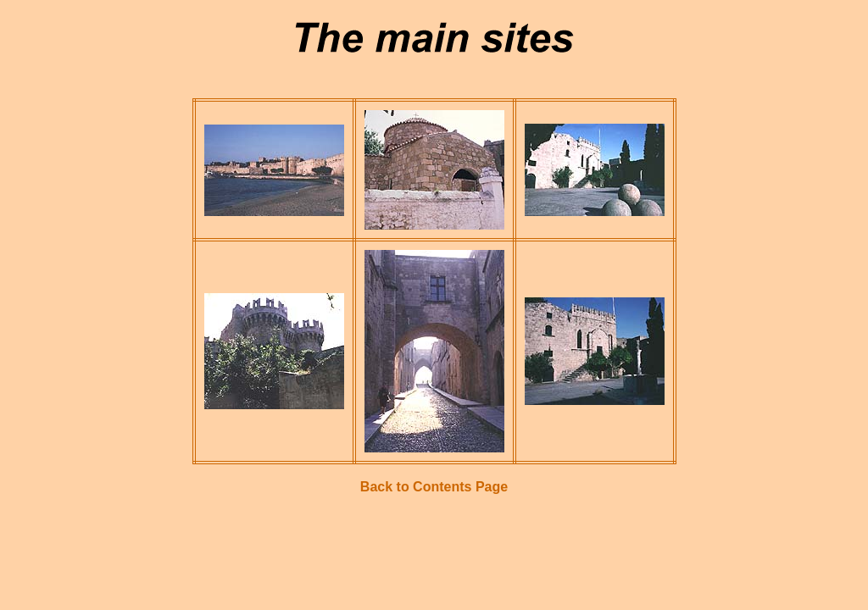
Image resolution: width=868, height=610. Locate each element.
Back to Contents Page (434, 487)
